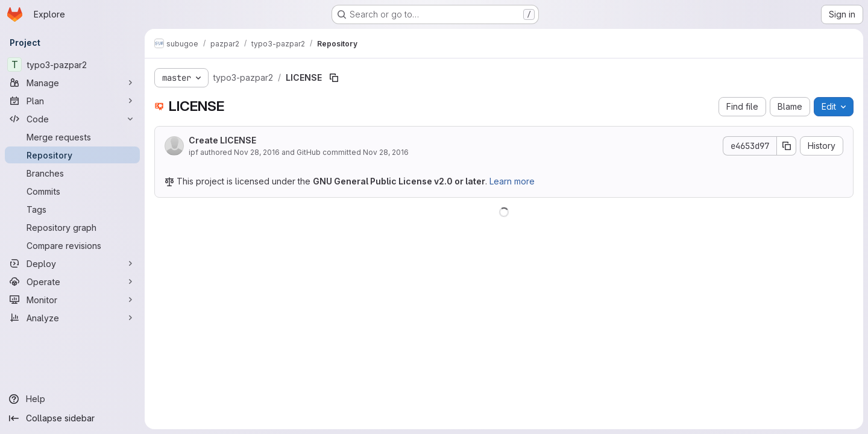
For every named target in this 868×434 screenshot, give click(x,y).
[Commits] (72, 191)
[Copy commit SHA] (787, 146)
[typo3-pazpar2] (72, 64)
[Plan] (72, 101)
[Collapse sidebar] (72, 418)
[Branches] (72, 173)
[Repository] (72, 155)
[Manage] (72, 83)
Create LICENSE (222, 140)
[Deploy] (72, 263)
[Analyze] (72, 318)
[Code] (72, 119)
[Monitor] (72, 300)
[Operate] (72, 281)
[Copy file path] (334, 78)
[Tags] (72, 209)
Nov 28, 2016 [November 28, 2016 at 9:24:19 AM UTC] (257, 152)
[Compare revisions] (72, 245)
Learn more (512, 181)
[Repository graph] (72, 227)
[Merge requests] (72, 137)
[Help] (72, 399)
